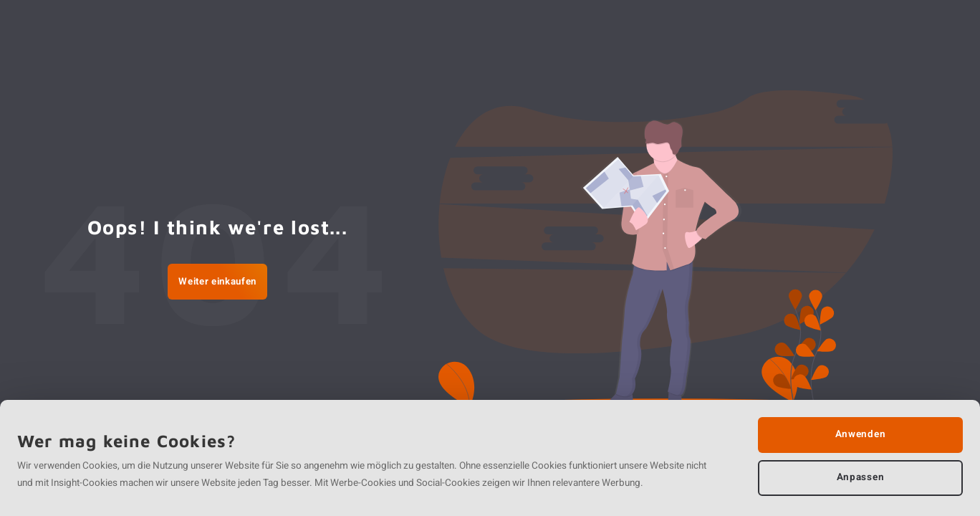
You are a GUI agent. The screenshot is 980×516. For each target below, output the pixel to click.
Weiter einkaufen (217, 282)
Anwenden (860, 434)
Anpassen (860, 477)
